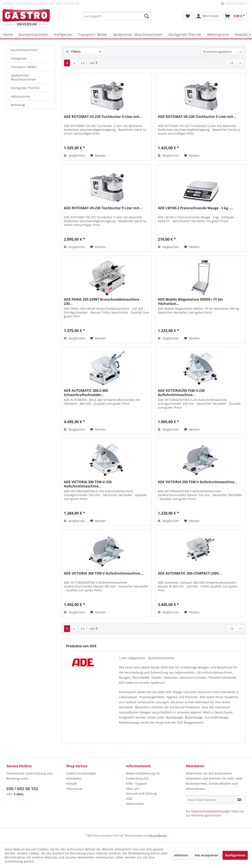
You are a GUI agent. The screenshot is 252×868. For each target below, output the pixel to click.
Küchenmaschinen (24, 50)
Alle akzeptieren (206, 855)
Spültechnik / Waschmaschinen (23, 77)
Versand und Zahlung (141, 793)
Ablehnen (181, 855)
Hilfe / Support (136, 784)
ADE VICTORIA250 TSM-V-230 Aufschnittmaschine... (181, 393)
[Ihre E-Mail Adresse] (210, 800)
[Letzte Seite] (83, 63)
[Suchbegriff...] (116, 16)
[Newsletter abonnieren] (239, 800)
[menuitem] (116, 16)
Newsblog (18, 105)
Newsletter (74, 778)
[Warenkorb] (235, 16)
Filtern (73, 51)
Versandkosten (158, 835)
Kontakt (72, 784)
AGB (129, 799)
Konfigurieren (235, 855)
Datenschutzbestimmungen (211, 811)
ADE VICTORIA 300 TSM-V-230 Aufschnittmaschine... (88, 484)
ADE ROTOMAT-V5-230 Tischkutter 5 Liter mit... (197, 117)
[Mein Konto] (208, 16)
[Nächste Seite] (74, 63)
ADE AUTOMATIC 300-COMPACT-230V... (190, 573)
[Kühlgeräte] (63, 35)
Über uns (133, 789)
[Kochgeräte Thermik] (185, 35)
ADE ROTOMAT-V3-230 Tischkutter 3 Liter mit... (103, 117)
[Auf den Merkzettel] (98, 156)
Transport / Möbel (24, 67)
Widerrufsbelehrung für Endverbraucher (143, 776)
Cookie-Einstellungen (81, 773)
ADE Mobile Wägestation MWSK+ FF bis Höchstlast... (190, 301)
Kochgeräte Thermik (25, 88)
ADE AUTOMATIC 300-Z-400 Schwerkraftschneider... (86, 393)
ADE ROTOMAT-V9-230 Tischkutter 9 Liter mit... (103, 208)
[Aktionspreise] (218, 35)
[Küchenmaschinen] (34, 35)
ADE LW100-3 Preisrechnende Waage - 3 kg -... (195, 208)
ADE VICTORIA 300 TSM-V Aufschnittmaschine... (104, 573)
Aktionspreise (20, 96)
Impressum (74, 789)
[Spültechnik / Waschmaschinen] (138, 35)
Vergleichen (74, 156)
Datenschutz (135, 804)
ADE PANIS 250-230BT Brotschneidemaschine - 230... (102, 301)
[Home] (8, 35)
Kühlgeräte (19, 58)
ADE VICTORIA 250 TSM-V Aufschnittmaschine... (198, 482)
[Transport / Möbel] (92, 35)
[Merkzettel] (188, 16)
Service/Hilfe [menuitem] (233, 3)
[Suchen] (147, 16)
